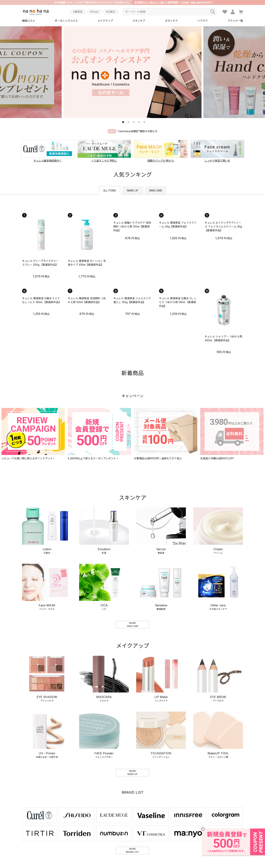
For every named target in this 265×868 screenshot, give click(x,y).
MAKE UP (133, 190)
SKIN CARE (156, 190)
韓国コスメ (29, 21)
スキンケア (139, 21)
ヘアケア (203, 21)
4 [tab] (139, 122)
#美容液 (78, 12)
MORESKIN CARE (133, 625)
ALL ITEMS (110, 190)
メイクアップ (105, 21)
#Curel (94, 12)
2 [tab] (128, 122)
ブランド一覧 (235, 21)
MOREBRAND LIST (132, 850)
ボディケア (171, 21)
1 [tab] (123, 122)
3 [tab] (134, 122)
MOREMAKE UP (132, 773)
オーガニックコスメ (66, 21)
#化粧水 (111, 12)
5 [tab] (144, 122)
